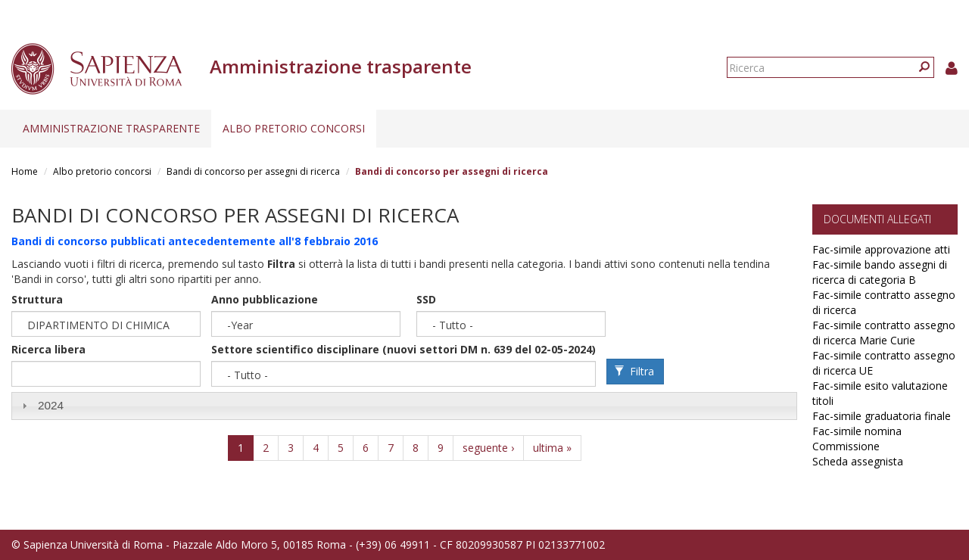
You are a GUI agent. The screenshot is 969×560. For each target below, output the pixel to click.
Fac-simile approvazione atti (881, 249)
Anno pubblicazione (265, 299)
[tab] (404, 406)
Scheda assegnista (858, 461)
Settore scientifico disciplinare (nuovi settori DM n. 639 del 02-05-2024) (403, 349)
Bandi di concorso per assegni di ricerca (253, 171)
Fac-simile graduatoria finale (882, 416)
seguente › (488, 448)
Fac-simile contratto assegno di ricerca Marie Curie (884, 333)
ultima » (552, 448)
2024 (51, 405)
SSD (426, 299)
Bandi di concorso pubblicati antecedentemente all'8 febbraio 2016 (195, 241)
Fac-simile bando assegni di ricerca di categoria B (880, 272)
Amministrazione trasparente (111, 128)
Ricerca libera (48, 349)
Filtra (634, 371)
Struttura (37, 299)
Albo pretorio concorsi (294, 128)
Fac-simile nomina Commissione (857, 439)
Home (25, 171)
